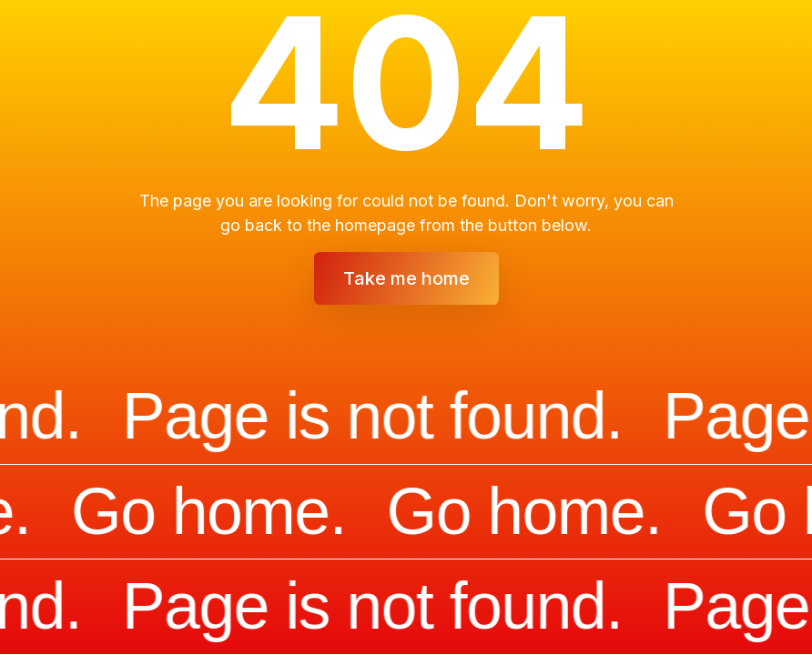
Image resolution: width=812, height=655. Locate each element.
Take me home (406, 278)
